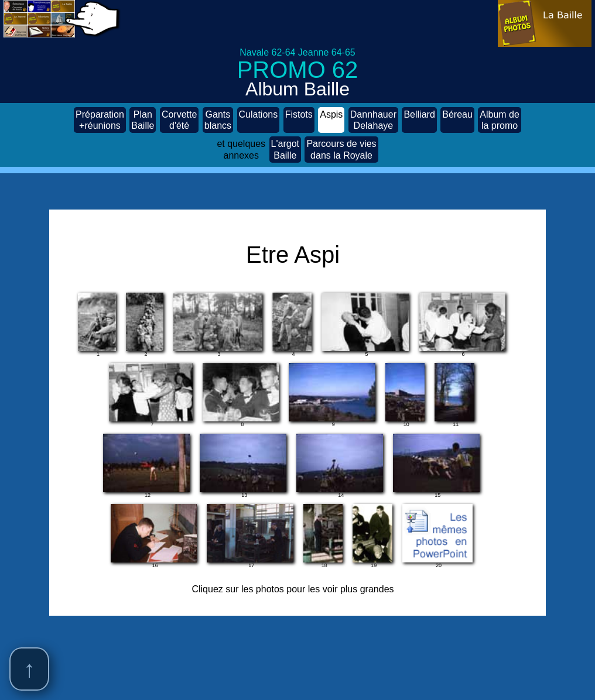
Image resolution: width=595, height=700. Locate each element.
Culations (259, 120)
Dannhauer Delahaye (373, 120)
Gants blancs (218, 120)
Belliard (419, 120)
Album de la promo (500, 120)
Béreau (457, 120)
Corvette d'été (179, 120)
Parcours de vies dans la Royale (341, 149)
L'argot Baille (285, 149)
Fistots (299, 120)
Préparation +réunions (100, 120)
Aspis (331, 120)
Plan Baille (143, 120)
